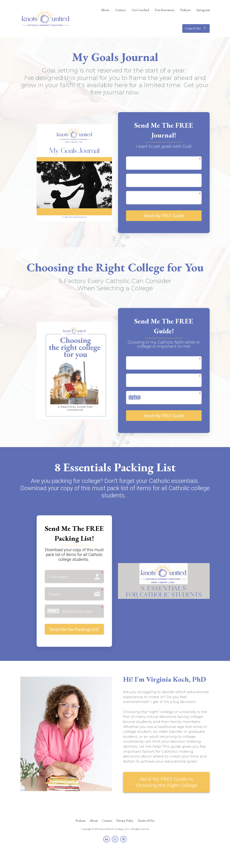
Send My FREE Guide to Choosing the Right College (166, 798)
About (105, 10)
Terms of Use (146, 837)
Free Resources (165, 10)
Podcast (185, 10)
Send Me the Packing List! (74, 640)
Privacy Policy (125, 837)
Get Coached (140, 10)
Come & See (195, 28)
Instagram (203, 10)
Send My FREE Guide (164, 217)
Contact (121, 10)
